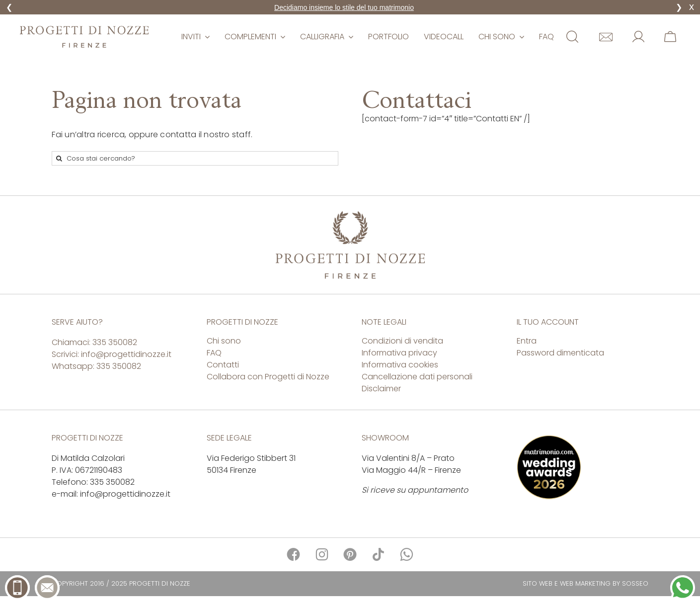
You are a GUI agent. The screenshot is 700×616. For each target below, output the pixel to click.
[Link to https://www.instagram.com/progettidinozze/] (322, 555)
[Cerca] (59, 158)
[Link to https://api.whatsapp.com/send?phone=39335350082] (407, 555)
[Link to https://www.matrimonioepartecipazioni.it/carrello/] (670, 37)
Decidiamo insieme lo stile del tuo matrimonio (344, 7)
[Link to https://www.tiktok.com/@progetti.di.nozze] (378, 555)
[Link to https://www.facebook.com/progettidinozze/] (293, 555)
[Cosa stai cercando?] (195, 158)
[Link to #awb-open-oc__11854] (572, 37)
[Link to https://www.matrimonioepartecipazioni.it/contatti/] (606, 37)
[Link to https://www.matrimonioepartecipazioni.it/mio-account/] (638, 37)
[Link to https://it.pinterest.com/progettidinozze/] (350, 555)
